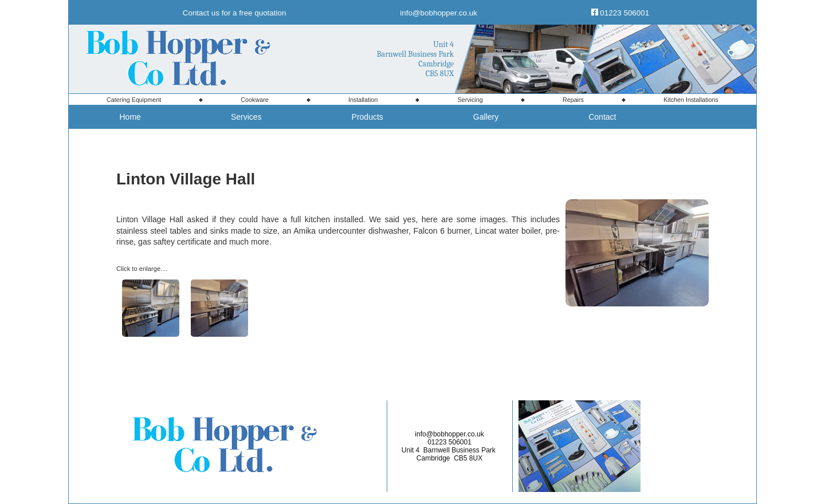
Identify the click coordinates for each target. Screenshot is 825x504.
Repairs (573, 100)
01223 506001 (624, 13)
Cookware (254, 100)
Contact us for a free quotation (235, 13)
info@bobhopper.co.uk (439, 13)
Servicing (470, 100)
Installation (363, 100)
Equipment (134, 100)
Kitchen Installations (691, 100)
